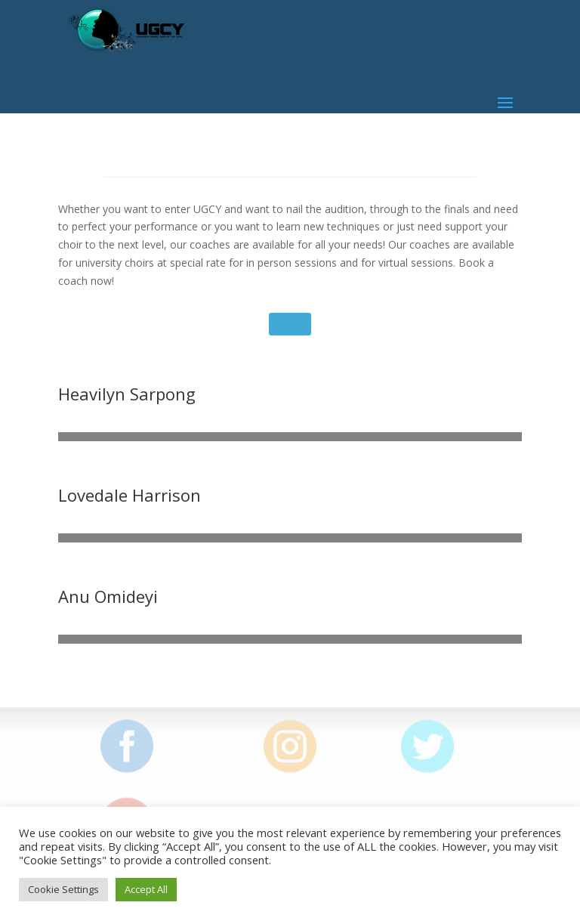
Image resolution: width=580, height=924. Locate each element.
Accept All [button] (146, 889)
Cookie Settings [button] (63, 889)
